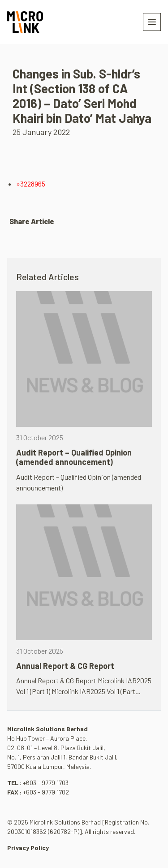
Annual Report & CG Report (65, 666)
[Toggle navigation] (152, 22)
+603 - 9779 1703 (46, 783)
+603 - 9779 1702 (46, 792)
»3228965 (31, 184)
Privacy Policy (28, 848)
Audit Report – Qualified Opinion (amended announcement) (74, 457)
